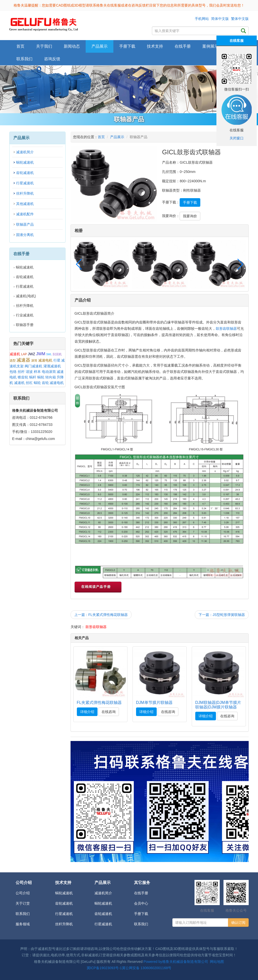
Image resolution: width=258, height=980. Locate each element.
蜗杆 (33, 377)
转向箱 (51, 377)
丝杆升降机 (25, 193)
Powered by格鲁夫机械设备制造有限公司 (176, 962)
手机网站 (202, 19)
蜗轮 (41, 377)
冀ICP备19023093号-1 (104, 968)
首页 (20, 46)
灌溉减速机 (52, 366)
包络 (13, 372)
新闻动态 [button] (72, 46)
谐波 (29, 372)
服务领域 (23, 924)
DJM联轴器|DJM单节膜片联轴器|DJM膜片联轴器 (218, 705)
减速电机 (45, 360)
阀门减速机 (34, 366)
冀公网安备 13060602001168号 (147, 968)
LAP (24, 354)
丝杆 (21, 372)
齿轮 (45, 383)
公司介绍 (23, 893)
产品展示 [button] (100, 46)
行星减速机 (25, 183)
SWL (49, 354)
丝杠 (29, 383)
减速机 (15, 354)
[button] (240, 264)
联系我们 (24, 59)
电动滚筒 (49, 372)
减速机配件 (25, 214)
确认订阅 (238, 923)
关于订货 (23, 903)
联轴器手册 (25, 325)
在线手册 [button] (183, 46)
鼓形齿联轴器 (226, 329)
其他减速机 (25, 204)
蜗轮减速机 (25, 162)
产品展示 (117, 137)
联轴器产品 (25, 224)
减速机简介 (25, 152)
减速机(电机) (26, 296)
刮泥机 (57, 354)
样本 (37, 372)
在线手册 (141, 893)
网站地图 (217, 962)
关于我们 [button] (44, 46)
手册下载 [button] (127, 46)
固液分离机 (25, 235)
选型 (13, 361)
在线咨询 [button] (109, 712)
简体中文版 (220, 19)
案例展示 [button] (210, 46)
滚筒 (34, 361)
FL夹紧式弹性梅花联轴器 (99, 703)
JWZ (31, 354)
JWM (41, 354)
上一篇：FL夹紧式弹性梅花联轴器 (101, 615)
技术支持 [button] (155, 46)
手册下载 (141, 914)
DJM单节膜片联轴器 (154, 703)
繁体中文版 (240, 19)
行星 (57, 360)
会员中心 (141, 903)
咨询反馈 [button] (52, 59)
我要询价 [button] (190, 216)
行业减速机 (25, 315)
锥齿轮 (23, 377)
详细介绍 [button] (87, 712)
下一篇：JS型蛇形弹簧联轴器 (222, 615)
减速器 (23, 360)
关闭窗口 (237, 138)
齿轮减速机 (25, 173)
